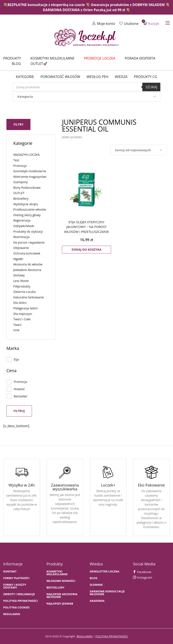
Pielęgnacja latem (26, 308)
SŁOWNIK (96, 585)
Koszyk (151, 23)
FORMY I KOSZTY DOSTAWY (15, 586)
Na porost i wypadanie (29, 242)
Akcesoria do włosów (28, 264)
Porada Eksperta (140, 58)
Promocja (20, 165)
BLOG (94, 578)
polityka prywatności (112, 636)
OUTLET (19, 193)
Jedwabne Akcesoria (27, 270)
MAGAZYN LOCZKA (26, 154)
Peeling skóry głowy (27, 215)
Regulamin (12, 614)
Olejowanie (21, 248)
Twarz (17, 324)
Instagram (143, 577)
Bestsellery (21, 198)
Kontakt (10, 571)
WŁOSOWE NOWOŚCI (61, 581)
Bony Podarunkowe (27, 187)
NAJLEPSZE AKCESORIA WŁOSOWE (62, 595)
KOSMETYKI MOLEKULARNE (57, 573)
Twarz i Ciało (22, 319)
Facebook (142, 572)
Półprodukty (22, 286)
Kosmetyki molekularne (52, 58)
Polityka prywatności (20, 601)
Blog (16, 64)
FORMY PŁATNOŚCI (16, 578)
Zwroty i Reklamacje (19, 594)
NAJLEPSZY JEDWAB (60, 603)
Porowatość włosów (60, 77)
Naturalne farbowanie (29, 297)
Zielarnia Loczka (24, 291)
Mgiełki (18, 258)
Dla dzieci (20, 302)
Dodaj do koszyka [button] (86, 249)
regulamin (84, 636)
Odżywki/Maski (24, 226)
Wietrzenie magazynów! (30, 176)
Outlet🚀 (39, 64)
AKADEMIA (97, 601)
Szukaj (151, 87)
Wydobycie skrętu (26, 204)
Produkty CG (145, 77)
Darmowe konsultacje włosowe (107, 593)
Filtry (18, 124)
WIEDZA (121, 77)
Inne (16, 330)
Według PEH (97, 77)
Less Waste (21, 281)
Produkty (12, 58)
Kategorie (25, 77)
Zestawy (19, 275)
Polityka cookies (16, 607)
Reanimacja (21, 237)
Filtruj (19, 411)
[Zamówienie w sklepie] (138, 150)
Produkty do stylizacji (28, 231)
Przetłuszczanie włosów (30, 209)
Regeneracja (22, 220)
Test (16, 160)
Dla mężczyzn (23, 313)
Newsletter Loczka (105, 571)
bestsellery (56, 587)
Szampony (21, 182)
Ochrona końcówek (27, 253)
